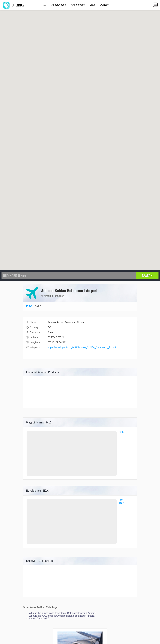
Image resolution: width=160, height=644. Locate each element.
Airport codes (59, 5)
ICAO (29, 306)
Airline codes (78, 5)
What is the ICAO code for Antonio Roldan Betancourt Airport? (62, 616)
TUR (121, 503)
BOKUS (123, 432)
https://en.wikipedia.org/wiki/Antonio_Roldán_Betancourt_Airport (82, 347)
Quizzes (104, 5)
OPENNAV (14, 5)
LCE (121, 500)
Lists (92, 5)
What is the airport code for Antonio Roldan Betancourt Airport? (62, 613)
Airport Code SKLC (39, 619)
